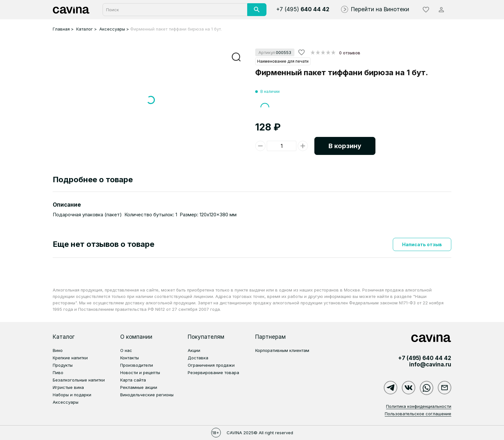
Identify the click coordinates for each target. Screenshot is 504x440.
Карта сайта (133, 380)
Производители (137, 365)
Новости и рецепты (140, 373)
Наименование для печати (283, 61)
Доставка (198, 358)
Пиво (58, 373)
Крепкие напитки (70, 358)
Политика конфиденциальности (419, 406)
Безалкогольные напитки (79, 380)
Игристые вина (68, 387)
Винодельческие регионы (147, 395)
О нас (126, 350)
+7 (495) (303, 9)
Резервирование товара (213, 373)
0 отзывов (350, 53)
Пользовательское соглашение (418, 414)
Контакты (130, 358)
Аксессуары (66, 402)
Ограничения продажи (211, 365)
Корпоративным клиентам (282, 350)
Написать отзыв (422, 244)
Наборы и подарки (72, 395)
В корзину (345, 146)
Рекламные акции (139, 387)
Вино (58, 350)
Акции (194, 350)
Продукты (63, 365)
